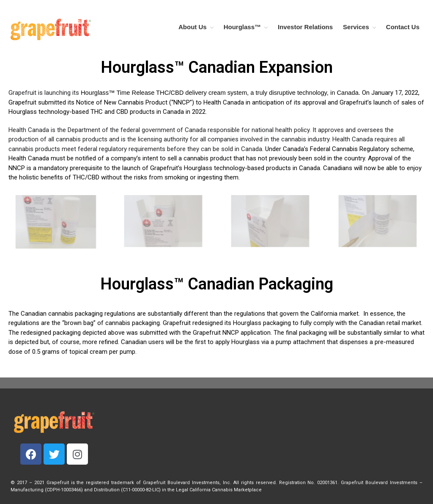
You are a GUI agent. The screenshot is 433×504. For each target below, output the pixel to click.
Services (356, 27)
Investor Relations (305, 27)
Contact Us (403, 27)
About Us (193, 27)
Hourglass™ (242, 27)
